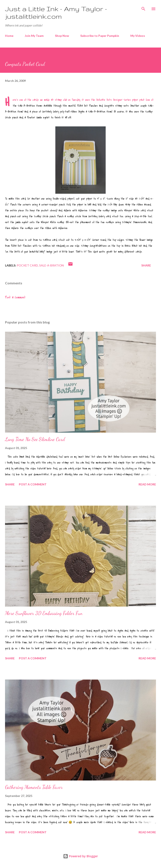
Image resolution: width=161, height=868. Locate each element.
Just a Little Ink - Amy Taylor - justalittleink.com (56, 13)
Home (9, 36)
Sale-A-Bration (51, 265)
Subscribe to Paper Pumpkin (100, 36)
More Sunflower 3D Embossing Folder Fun (44, 613)
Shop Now (62, 36)
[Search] (143, 8)
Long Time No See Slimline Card (35, 439)
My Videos (138, 36)
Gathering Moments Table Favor (34, 787)
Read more (147, 484)
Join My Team (34, 36)
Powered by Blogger (80, 856)
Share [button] (146, 265)
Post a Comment (15, 297)
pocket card (27, 265)
